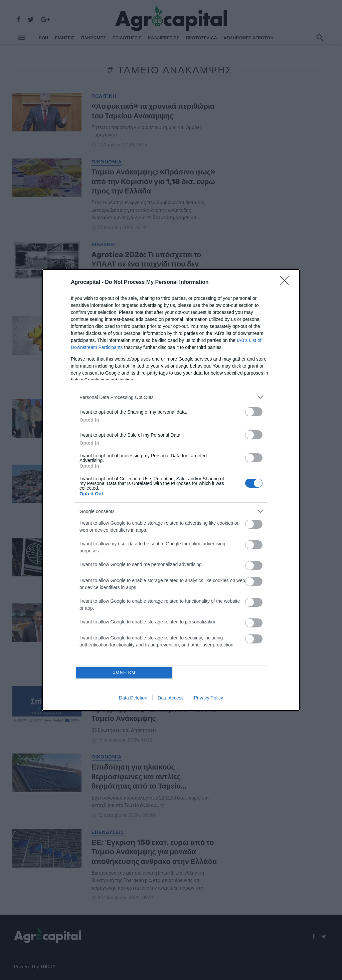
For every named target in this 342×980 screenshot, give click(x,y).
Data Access (171, 698)
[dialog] (171, 490)
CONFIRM (125, 673)
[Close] (287, 282)
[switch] (254, 411)
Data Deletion (133, 698)
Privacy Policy (209, 698)
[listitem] (171, 396)
